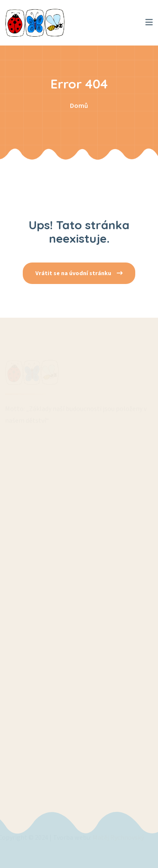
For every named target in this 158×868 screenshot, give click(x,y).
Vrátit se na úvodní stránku (79, 273)
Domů (79, 106)
